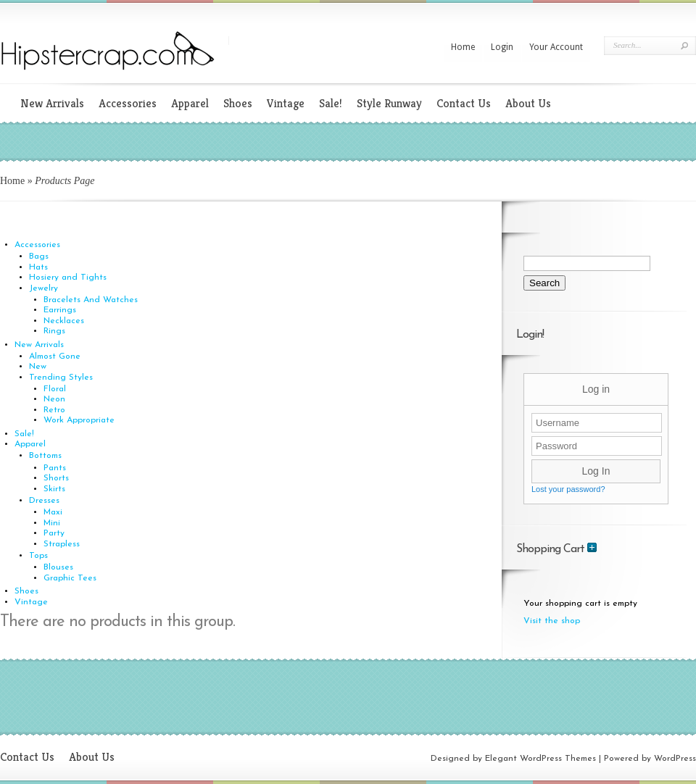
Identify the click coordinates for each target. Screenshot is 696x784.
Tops (38, 556)
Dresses (44, 501)
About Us (528, 103)
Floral (55, 389)
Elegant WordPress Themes (540, 759)
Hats (38, 267)
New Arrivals (52, 103)
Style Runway (389, 103)
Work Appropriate (79, 420)
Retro (54, 410)
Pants (55, 468)
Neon (54, 399)
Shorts (56, 478)
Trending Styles (61, 378)
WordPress (675, 759)
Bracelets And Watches (91, 300)
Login (502, 47)
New (38, 367)
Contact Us (464, 103)
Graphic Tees (70, 578)
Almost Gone (55, 356)
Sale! (331, 103)
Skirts (54, 489)
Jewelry (43, 288)
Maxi (53, 512)
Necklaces (64, 321)
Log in (596, 389)
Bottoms (45, 456)
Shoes (238, 103)
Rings (54, 331)
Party (54, 533)
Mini (52, 523)
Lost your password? (568, 489)
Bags (39, 257)
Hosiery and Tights (68, 278)
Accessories (128, 103)
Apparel (190, 103)
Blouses (58, 567)
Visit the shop (552, 621)
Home (463, 47)
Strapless (62, 544)
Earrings (60, 310)
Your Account (556, 47)
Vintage (286, 103)
